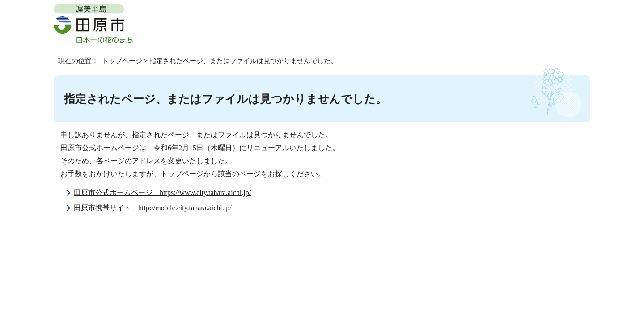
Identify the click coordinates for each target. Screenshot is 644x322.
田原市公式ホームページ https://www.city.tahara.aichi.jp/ (162, 193)
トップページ (122, 61)
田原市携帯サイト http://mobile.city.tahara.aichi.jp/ (153, 208)
